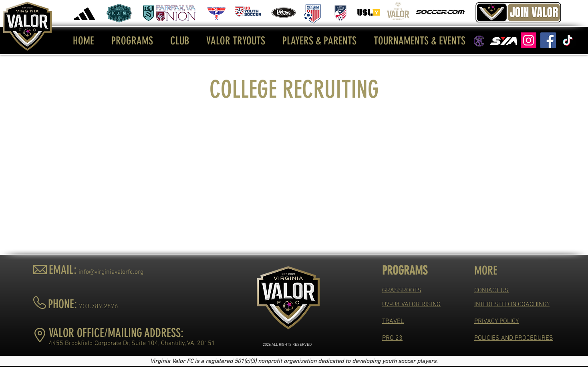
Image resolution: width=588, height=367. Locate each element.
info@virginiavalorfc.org (111, 272)
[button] (132, 41)
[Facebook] (548, 40)
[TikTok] (568, 40)
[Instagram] (529, 40)
